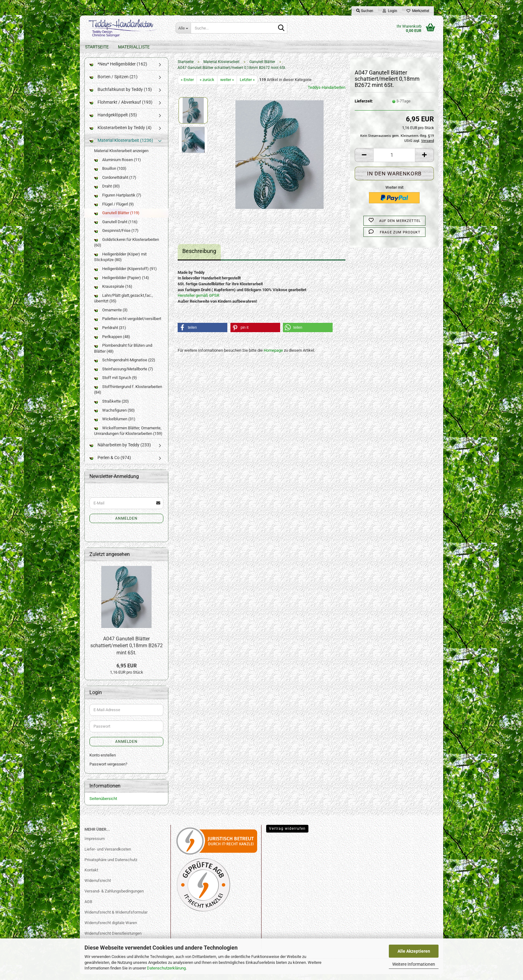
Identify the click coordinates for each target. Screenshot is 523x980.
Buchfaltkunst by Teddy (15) (121, 96)
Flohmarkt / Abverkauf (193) (121, 108)
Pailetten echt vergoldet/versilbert (128, 325)
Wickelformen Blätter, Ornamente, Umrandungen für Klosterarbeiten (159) (128, 437)
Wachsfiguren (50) (114, 416)
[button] (364, 161)
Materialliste (134, 47)
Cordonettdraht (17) (115, 184)
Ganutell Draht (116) (116, 228)
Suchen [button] (365, 11)
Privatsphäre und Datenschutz (111, 866)
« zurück (207, 86)
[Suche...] (183, 28)
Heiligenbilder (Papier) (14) (122, 284)
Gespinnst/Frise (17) (116, 237)
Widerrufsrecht (98, 887)
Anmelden (126, 525)
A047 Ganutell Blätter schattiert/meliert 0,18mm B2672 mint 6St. (127, 652)
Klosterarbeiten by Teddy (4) (121, 134)
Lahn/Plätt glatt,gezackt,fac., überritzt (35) (123, 305)
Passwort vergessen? (108, 770)
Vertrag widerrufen (287, 834)
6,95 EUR (127, 672)
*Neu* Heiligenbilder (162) (118, 70)
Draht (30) (107, 192)
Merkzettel (418, 11)
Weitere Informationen (414, 964)
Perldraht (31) (110, 334)
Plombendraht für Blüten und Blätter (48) (123, 355)
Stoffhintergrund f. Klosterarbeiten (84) (128, 396)
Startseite (97, 47)
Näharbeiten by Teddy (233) (120, 451)
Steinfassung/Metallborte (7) (124, 375)
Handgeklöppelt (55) (113, 121)
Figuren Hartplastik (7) (118, 201)
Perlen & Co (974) (110, 464)
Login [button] (390, 11)
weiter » (227, 86)
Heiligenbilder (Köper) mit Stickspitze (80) (120, 263)
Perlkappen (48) (112, 343)
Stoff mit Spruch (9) (116, 384)
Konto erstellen (103, 761)
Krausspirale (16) (113, 293)
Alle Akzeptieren (414, 951)
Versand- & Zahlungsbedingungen (114, 897)
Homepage (273, 357)
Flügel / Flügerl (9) (114, 210)
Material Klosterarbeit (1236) (121, 147)
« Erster (187, 86)
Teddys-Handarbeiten (327, 94)
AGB (88, 908)
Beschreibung (199, 257)
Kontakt (91, 876)
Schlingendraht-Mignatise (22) (125, 366)
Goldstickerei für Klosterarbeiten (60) (127, 249)
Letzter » (247, 86)
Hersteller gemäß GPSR (198, 302)
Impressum (95, 845)
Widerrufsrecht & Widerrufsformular (116, 918)
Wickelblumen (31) (115, 425)
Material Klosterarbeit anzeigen (121, 157)
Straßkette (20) (111, 407)
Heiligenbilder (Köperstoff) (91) (125, 275)
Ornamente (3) (111, 316)
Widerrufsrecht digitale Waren (111, 929)
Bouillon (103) (110, 175)
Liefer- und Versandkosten (108, 855)
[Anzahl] (394, 161)
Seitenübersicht (103, 805)
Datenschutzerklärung (166, 968)
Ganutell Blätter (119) (117, 219)
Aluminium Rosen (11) (118, 166)
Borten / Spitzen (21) (114, 83)
